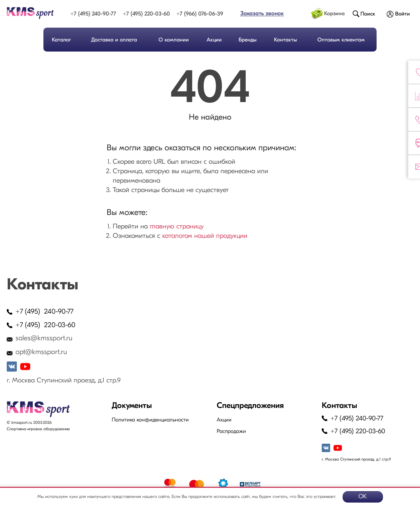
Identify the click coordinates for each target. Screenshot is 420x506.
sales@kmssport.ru (44, 338)
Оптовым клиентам (341, 40)
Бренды (248, 40)
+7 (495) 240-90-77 (93, 14)
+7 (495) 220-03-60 (146, 14)
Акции (214, 40)
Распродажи (231, 432)
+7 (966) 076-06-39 (200, 14)
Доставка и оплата (114, 40)
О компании (174, 40)
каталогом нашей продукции (205, 236)
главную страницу (177, 227)
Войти (403, 14)
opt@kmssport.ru (41, 352)
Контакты (285, 40)
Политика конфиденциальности (150, 420)
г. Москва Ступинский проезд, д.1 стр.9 (64, 381)
